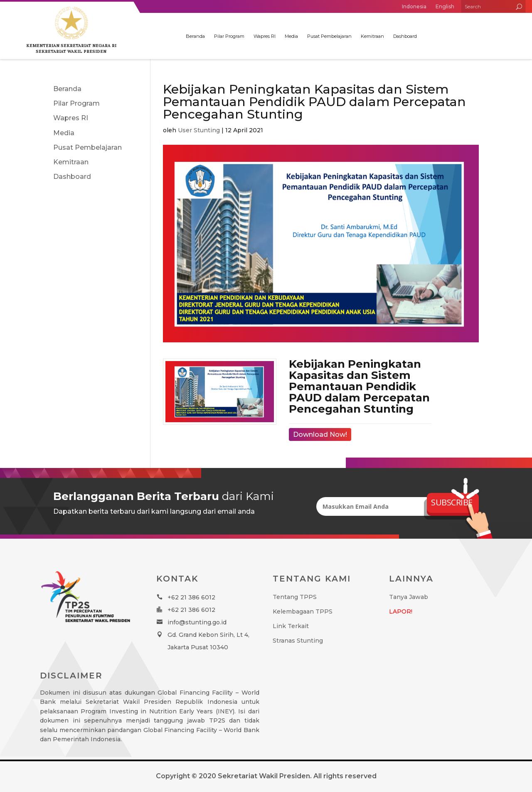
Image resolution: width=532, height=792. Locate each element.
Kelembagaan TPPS (303, 611)
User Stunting (199, 130)
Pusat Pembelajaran (329, 36)
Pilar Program (229, 36)
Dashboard (405, 36)
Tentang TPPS (295, 597)
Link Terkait (291, 626)
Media (291, 36)
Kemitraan (372, 36)
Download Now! (320, 434)
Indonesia (414, 6)
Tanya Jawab (409, 597)
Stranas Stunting (298, 641)
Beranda (195, 36)
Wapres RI (265, 36)
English (445, 6)
